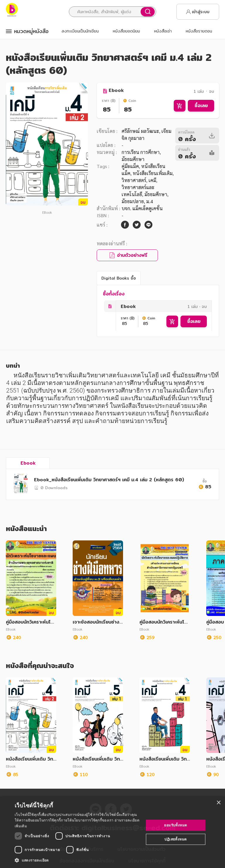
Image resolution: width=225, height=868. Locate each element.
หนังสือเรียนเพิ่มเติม (153, 173)
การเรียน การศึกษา (141, 152)
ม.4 (150, 201)
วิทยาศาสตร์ (134, 180)
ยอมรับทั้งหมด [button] (175, 825)
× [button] (218, 803)
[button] (77, 860)
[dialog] (112, 832)
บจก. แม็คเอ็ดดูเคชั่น (142, 208)
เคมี (152, 180)
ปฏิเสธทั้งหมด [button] (175, 839)
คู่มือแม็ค (130, 166)
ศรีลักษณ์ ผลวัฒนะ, (141, 131)
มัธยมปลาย (133, 201)
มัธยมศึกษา (156, 194)
